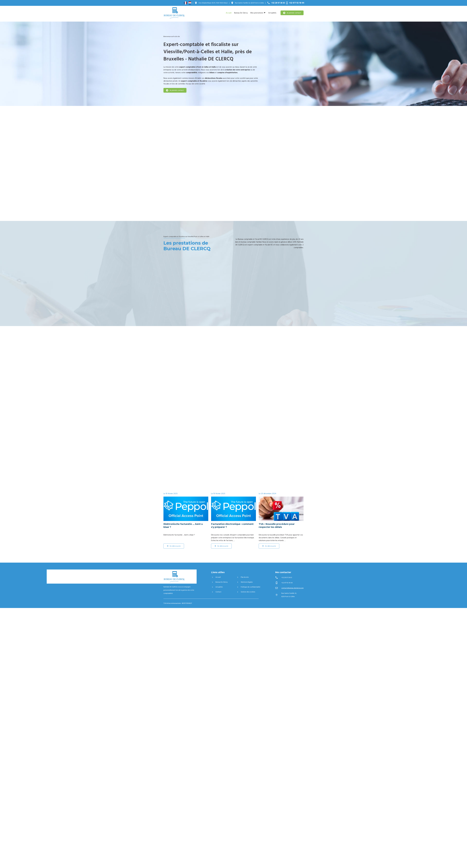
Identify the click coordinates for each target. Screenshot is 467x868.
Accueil (229, 13)
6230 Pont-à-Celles (249, 3)
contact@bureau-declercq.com (292, 588)
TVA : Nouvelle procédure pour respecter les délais (277, 526)
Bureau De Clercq (241, 13)
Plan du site (242, 577)
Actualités (272, 13)
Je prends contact (292, 13)
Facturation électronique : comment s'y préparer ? (232, 526)
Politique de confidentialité (248, 587)
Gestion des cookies (246, 592)
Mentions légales (244, 582)
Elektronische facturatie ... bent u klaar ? (183, 526)
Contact (216, 592)
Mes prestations (257, 13)
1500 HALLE (213, 3)
